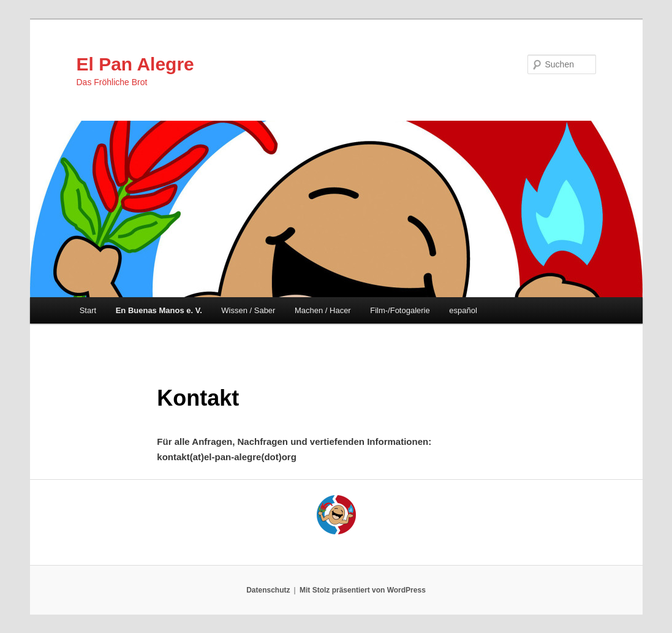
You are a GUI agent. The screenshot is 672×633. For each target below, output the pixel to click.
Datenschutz (268, 590)
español (463, 310)
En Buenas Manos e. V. (159, 310)
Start (88, 310)
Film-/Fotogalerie (400, 310)
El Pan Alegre (135, 64)
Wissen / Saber (248, 310)
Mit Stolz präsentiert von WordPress (363, 590)
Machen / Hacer (323, 310)
